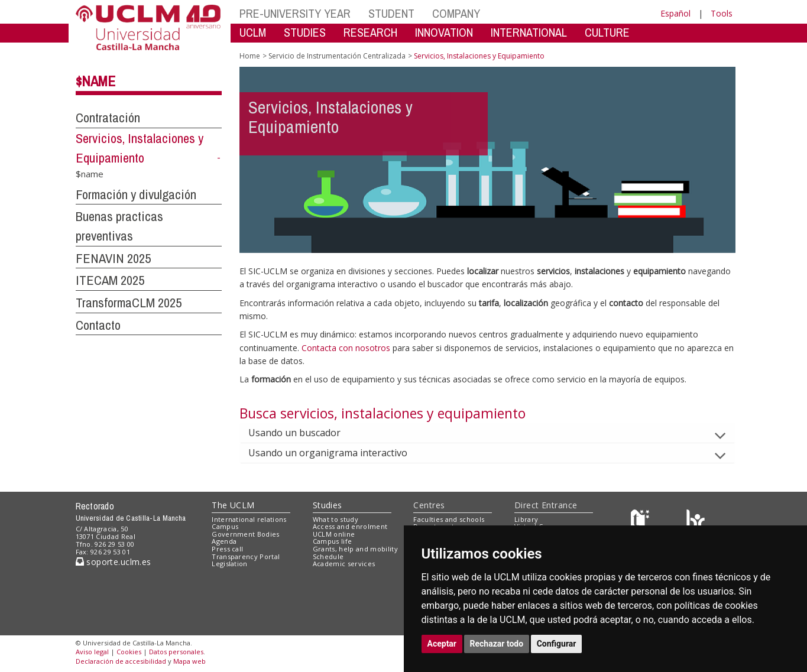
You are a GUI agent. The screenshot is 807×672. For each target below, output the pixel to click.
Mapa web (189, 661)
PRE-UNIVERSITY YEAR (295, 13)
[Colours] (696, 522)
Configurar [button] (557, 644)
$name (95, 81)
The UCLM (233, 505)
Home (250, 56)
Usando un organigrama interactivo (337, 453)
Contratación (108, 118)
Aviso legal (92, 652)
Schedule (328, 556)
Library (526, 519)
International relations (249, 519)
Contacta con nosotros (347, 348)
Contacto (98, 325)
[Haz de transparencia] (642, 522)
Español (675, 13)
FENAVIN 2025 (113, 258)
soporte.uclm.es (114, 562)
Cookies (129, 652)
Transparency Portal (246, 556)
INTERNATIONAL (529, 32)
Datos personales (176, 652)
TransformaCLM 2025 (129, 303)
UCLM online (334, 534)
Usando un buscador (304, 433)
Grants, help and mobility (355, 549)
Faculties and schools (449, 519)
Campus (225, 526)
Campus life (333, 541)
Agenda (224, 541)
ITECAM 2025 (110, 280)
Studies (328, 505)
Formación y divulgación (136, 194)
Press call (227, 549)
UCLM (253, 32)
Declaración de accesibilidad (121, 661)
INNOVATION (444, 32)
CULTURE (607, 32)
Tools (722, 13)
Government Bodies (246, 534)
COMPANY (456, 13)
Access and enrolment (350, 526)
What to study (336, 519)
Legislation (230, 564)
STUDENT (391, 13)
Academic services (344, 564)
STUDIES (305, 32)
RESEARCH (370, 32)
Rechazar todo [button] (497, 644)
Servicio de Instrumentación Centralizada (337, 56)
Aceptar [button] (442, 644)
